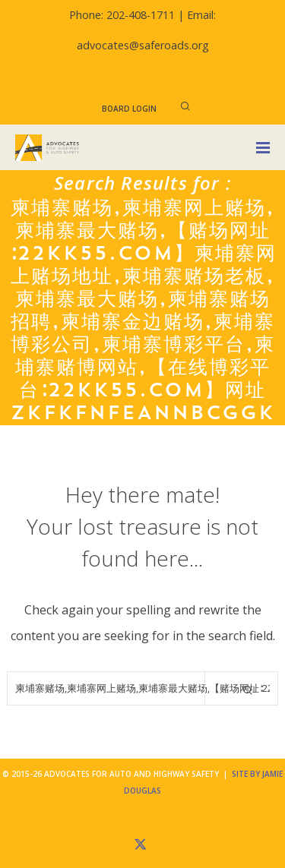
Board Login (129, 109)
